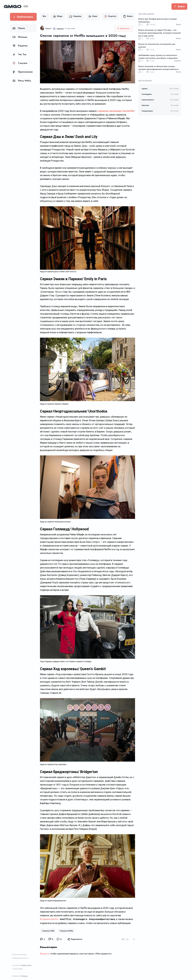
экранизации (147, 111)
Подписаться (125, 28)
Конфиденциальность (20, 958)
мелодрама (146, 94)
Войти (173, 7)
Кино (91, 16)
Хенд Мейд (22, 81)
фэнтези (145, 105)
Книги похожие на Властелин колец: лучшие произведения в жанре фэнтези (158, 68)
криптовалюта (148, 100)
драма (144, 89)
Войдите (43, 960)
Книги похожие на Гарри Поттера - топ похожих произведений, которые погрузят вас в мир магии (160, 33)
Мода (56, 16)
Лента (19, 28)
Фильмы (20, 37)
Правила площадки (19, 954)
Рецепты (20, 46)
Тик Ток (19, 54)
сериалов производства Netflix (114, 111)
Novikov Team (26, 965)
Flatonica (24, 976)
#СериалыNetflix (47, 926)
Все (43, 16)
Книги (126, 16)
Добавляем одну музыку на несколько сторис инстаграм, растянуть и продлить (158, 57)
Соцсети (20, 63)
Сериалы (74, 16)
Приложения (23, 72)
